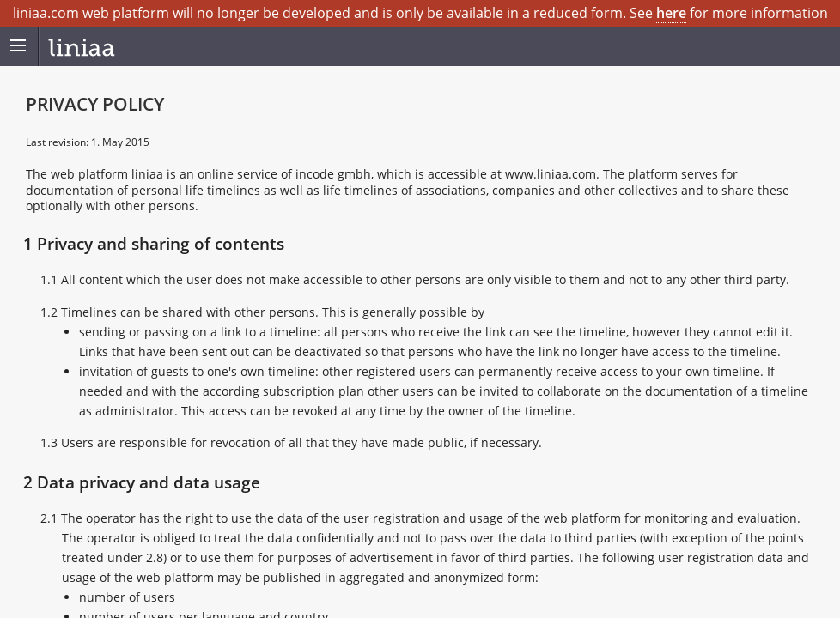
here (671, 13)
